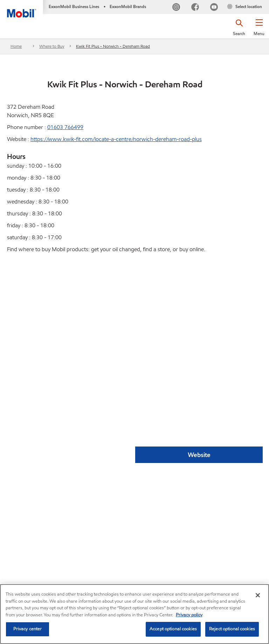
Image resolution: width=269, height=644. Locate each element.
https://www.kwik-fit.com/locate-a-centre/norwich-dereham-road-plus (116, 139)
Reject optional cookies (232, 629)
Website (199, 455)
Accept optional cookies (173, 629)
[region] (134, 614)
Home (16, 46)
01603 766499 (65, 127)
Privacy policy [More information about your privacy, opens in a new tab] (189, 615)
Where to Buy (52, 46)
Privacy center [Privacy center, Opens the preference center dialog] (28, 629)
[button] (259, 30)
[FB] (195, 8)
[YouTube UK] (214, 8)
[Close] (258, 595)
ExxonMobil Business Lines (74, 6)
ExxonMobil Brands (128, 6)
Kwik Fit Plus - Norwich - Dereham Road (113, 46)
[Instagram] (176, 8)
